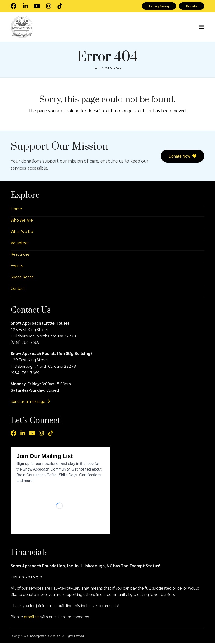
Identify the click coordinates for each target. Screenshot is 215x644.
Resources (20, 255)
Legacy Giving (158, 6)
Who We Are (22, 221)
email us (32, 618)
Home (16, 210)
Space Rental (23, 278)
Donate (191, 6)
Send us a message (30, 402)
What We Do (22, 233)
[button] (202, 28)
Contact (18, 289)
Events (17, 267)
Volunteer (20, 244)
